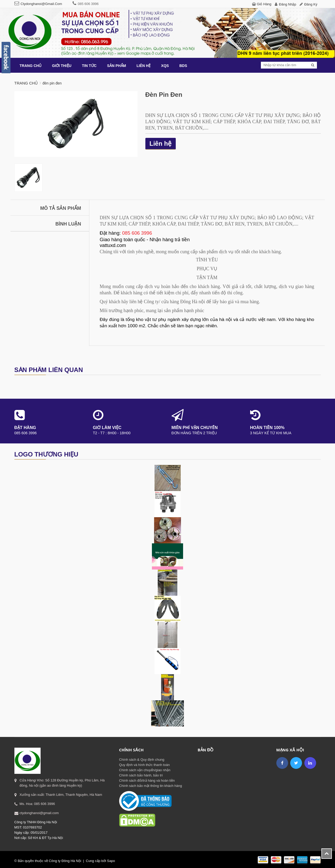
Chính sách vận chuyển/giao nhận (145, 770)
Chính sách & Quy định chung (142, 760)
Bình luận (68, 224)
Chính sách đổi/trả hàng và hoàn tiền (147, 780)
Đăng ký (311, 4)
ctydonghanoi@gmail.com (41, 4)
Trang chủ (26, 83)
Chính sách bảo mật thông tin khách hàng (151, 786)
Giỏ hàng (264, 4)
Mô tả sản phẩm (61, 208)
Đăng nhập (288, 4)
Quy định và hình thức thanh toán (144, 765)
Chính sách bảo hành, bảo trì (141, 775)
